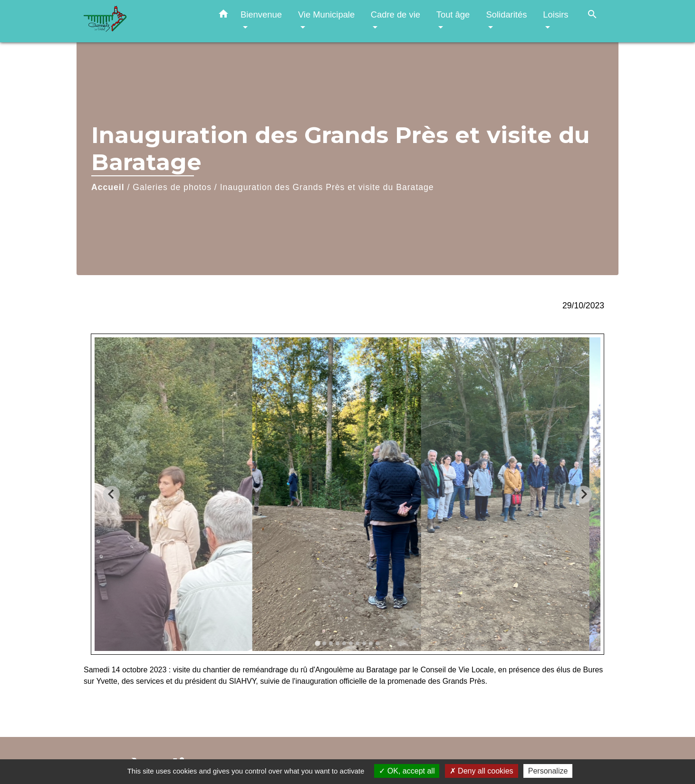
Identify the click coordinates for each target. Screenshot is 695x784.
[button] (223, 16)
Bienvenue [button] (261, 14)
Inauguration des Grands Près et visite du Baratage (327, 187)
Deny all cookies (482, 771)
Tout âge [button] (453, 14)
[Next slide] (584, 494)
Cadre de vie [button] (396, 14)
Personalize (548, 771)
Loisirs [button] (555, 14)
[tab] (317, 643)
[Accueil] (143, 21)
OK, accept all (407, 771)
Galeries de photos (172, 187)
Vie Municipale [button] (326, 14)
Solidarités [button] (506, 14)
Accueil (108, 187)
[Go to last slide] (111, 494)
